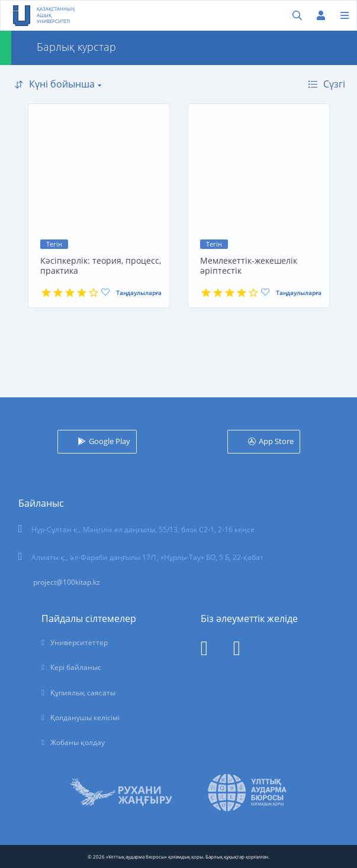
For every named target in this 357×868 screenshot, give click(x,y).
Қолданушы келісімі (85, 718)
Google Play (110, 441)
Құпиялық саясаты (83, 693)
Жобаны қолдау (78, 742)
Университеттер (79, 642)
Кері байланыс (76, 667)
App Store (276, 441)
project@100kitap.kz (67, 582)
